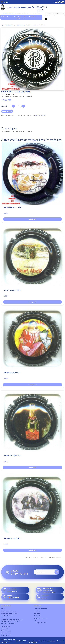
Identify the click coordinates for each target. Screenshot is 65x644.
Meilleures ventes (6, 631)
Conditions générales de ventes (10, 613)
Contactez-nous (6, 626)
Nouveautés (37, 613)
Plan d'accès (5, 629)
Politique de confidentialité (8, 623)
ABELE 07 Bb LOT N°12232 (13, 208)
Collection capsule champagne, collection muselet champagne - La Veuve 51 (12, 620)
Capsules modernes (8, 13)
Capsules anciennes (19, 13)
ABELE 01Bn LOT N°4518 (12, 290)
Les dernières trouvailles (40, 609)
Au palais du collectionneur (8, 611)
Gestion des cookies (7, 635)
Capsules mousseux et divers (32, 13)
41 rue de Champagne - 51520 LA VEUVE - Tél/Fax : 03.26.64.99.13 (14, 642)
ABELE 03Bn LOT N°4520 (12, 456)
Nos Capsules (37, 615)
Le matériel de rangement (41, 618)
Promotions (37, 611)
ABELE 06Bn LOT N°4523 (12, 539)
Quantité (4, 106)
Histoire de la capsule (7, 615)
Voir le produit (32, 219)
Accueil (3, 609)
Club (35, 620)
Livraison (4, 618)
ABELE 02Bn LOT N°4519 (12, 373)
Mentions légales (6, 633)
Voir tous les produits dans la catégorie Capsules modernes (45, 558)
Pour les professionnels (40, 623)
